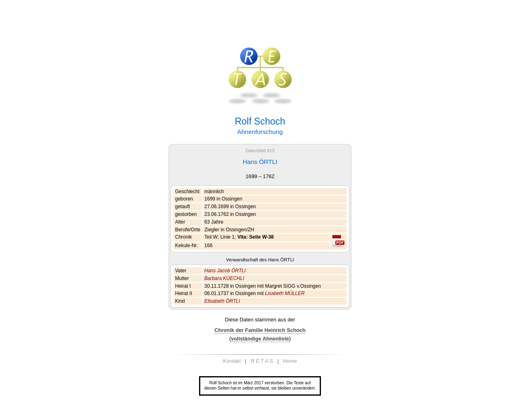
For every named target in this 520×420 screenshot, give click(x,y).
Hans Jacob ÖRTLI (225, 271)
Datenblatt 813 (260, 151)
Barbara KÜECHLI (224, 278)
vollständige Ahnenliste (260, 339)
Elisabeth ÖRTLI (222, 301)
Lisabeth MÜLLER (285, 293)
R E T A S (262, 361)
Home (290, 361)
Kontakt (232, 361)
